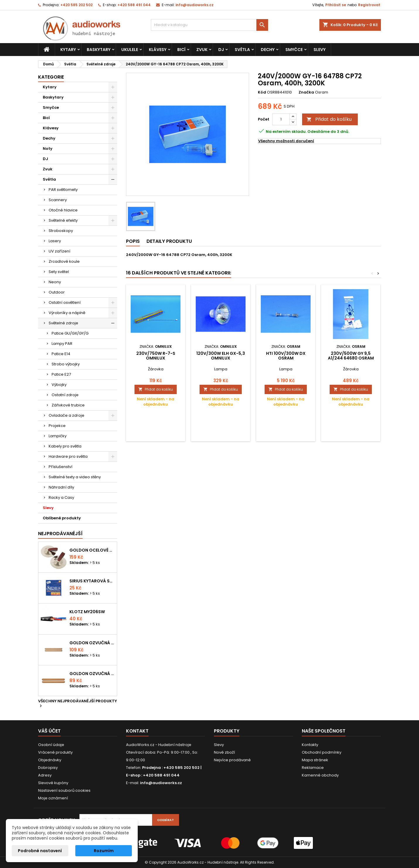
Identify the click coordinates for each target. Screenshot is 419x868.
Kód (262, 92)
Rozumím (104, 851)
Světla (242, 50)
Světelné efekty (63, 220)
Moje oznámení (53, 798)
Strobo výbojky (66, 364)
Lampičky (58, 436)
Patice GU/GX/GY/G (70, 333)
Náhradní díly (61, 487)
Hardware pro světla (68, 456)
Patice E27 (61, 374)
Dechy (268, 50)
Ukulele (130, 50)
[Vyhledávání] (209, 25)
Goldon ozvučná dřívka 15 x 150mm (92, 674)
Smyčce (294, 50)
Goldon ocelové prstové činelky (92, 550)
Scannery (58, 200)
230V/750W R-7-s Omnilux (156, 356)
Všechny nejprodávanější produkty (78, 704)
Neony (55, 282)
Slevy (320, 50)
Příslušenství (61, 467)
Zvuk (202, 50)
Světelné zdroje (63, 323)
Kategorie (51, 77)
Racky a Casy (61, 497)
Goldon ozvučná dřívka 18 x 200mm (92, 643)
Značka (306, 92)
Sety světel (59, 272)
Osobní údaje (51, 745)
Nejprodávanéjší (60, 534)
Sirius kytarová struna (92, 581)
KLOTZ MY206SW (87, 612)
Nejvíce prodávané (232, 760)
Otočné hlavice (63, 210)
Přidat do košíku (329, 119)
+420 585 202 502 (76, 5)
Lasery (55, 241)
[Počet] (281, 119)
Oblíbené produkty (62, 518)
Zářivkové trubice (68, 405)
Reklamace (313, 768)
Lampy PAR (62, 344)
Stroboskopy (61, 231)
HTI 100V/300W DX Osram (286, 356)
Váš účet (49, 731)
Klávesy (158, 50)
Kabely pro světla (65, 446)
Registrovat (369, 5)
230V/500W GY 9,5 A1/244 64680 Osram (351, 356)
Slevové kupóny (53, 783)
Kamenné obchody (320, 775)
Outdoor (57, 292)
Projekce (57, 426)
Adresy (45, 775)
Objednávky (50, 760)
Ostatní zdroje (65, 395)
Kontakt (137, 731)
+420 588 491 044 (134, 5)
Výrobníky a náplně (67, 313)
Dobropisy (48, 768)
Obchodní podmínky (322, 752)
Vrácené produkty (55, 752)
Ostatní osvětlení (65, 302)
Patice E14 (61, 354)
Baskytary (99, 50)
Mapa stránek (315, 760)
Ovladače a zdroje (67, 415)
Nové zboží (224, 752)
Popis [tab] (133, 241)
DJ (221, 50)
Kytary (68, 50)
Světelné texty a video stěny (75, 477)
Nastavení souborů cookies (64, 790)
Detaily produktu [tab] (169, 241)
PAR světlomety (63, 190)
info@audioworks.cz (195, 5)
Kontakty (310, 745)
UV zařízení (59, 251)
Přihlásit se (336, 5)
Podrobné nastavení (40, 851)
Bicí (181, 50)
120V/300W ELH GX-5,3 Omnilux (221, 356)
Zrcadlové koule (64, 261)
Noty (48, 149)
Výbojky (59, 385)
